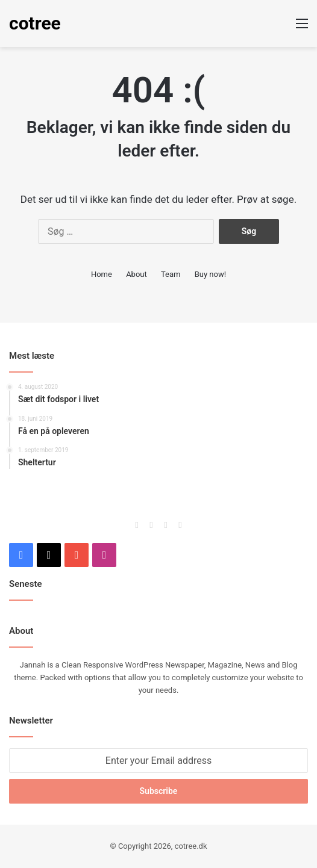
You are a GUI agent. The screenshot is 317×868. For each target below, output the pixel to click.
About (137, 274)
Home (102, 274)
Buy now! (210, 274)
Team (171, 274)
